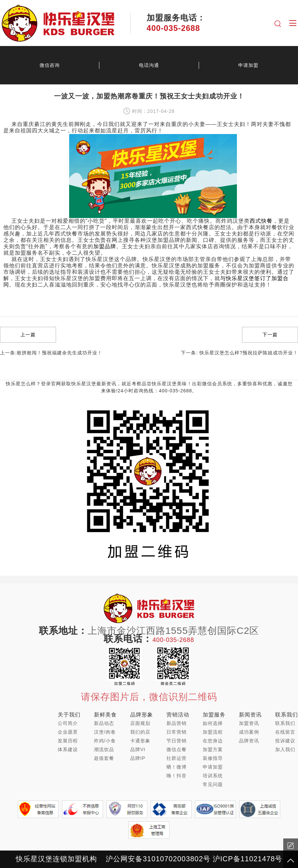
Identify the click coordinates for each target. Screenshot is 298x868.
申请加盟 (248, 65)
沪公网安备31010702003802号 (158, 859)
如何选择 (213, 723)
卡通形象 (140, 741)
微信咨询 (50, 65)
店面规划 (140, 723)
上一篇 (28, 335)
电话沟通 (149, 65)
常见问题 (213, 784)
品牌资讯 (249, 741)
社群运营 (177, 758)
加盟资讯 (249, 723)
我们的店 (140, 732)
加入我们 (285, 749)
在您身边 (213, 741)
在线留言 (285, 732)
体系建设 (68, 749)
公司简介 (68, 723)
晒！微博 (177, 767)
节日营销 (177, 741)
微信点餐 (177, 749)
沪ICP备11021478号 (247, 859)
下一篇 (270, 335)
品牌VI (138, 749)
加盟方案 (213, 749)
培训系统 (213, 776)
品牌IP (138, 758)
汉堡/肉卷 (105, 732)
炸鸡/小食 (105, 741)
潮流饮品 (104, 749)
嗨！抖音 (177, 776)
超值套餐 (104, 758)
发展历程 (68, 741)
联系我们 (285, 723)
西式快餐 (261, 221)
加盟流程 (213, 732)
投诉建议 (285, 741)
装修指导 (213, 758)
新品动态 (104, 723)
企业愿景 (68, 732)
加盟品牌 (105, 246)
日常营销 (177, 732)
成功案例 (249, 732)
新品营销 (177, 723)
